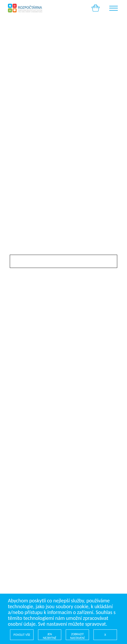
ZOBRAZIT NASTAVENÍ (77, 636)
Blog (14, 408)
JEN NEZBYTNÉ (50, 636)
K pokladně (101, 100)
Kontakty (19, 434)
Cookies (18, 429)
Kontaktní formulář (29, 413)
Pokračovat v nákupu (40, 100)
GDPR (15, 424)
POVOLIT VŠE (22, 635)
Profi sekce (21, 403)
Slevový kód (22, 252)
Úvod (15, 392)
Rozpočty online (26, 397)
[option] (63, 45)
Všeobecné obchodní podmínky (43, 418)
